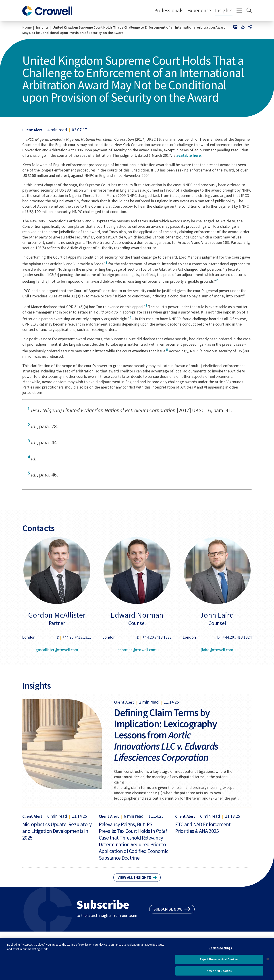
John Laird (217, 615)
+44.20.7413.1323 (157, 637)
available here (189, 155)
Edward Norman (137, 615)
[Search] (249, 11)
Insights (224, 10)
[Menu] (240, 11)
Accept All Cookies (219, 973)
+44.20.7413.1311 (77, 637)
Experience (199, 10)
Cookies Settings (220, 950)
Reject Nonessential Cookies (219, 961)
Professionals (169, 10)
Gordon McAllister (57, 615)
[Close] (268, 961)
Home (27, 27)
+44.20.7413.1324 (237, 637)
